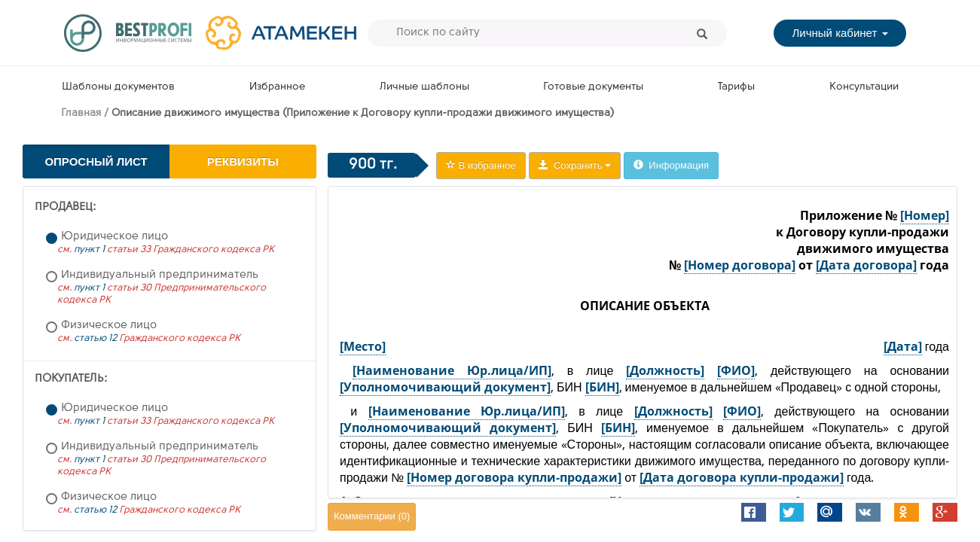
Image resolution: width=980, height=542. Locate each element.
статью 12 (95, 338)
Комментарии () (372, 516)
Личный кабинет (840, 33)
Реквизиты (243, 161)
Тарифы (736, 87)
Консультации (864, 87)
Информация (671, 165)
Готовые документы (593, 87)
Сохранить (575, 165)
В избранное (481, 165)
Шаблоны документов (118, 87)
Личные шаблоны (424, 87)
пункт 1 (89, 250)
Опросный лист (96, 161)
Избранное (277, 87)
